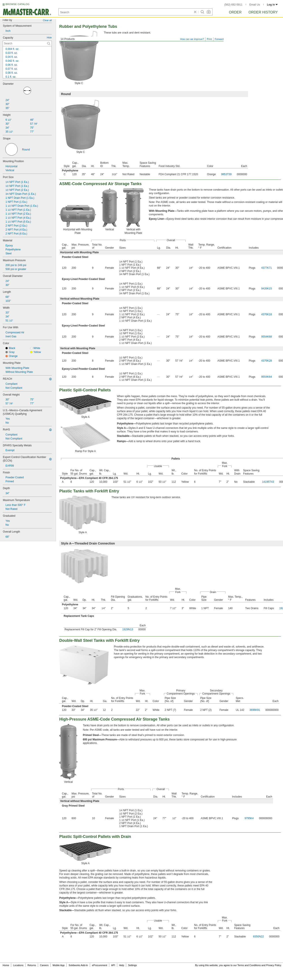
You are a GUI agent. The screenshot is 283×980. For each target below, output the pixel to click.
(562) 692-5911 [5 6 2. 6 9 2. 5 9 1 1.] (233, 5)
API (113, 965)
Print (209, 39)
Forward (219, 39)
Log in (272, 5)
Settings (132, 965)
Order (235, 12)
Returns (32, 965)
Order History (263, 12)
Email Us (255, 5)
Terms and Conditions (249, 965)
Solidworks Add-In (78, 965)
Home (6, 965)
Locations (18, 965)
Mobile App (59, 965)
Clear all (47, 20)
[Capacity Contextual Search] (27, 43)
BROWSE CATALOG (17, 4)
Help (122, 965)
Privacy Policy (274, 965)
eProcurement (100, 965)
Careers (44, 965)
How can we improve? (192, 39)
